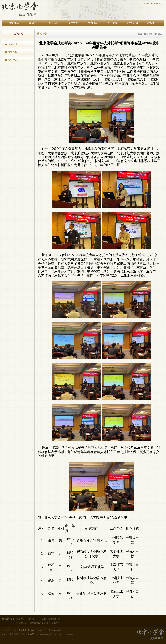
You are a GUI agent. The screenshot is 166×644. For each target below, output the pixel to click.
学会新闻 (13, 52)
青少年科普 (132, 23)
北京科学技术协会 (38, 623)
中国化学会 (21, 623)
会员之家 (73, 23)
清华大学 (32, 619)
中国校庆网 (54, 623)
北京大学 (20, 619)
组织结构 (53, 23)
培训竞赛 (113, 23)
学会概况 (14, 23)
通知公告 (13, 44)
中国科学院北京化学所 (50, 619)
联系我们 (152, 23)
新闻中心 (34, 23)
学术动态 (13, 60)
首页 (140, 34)
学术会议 (93, 23)
